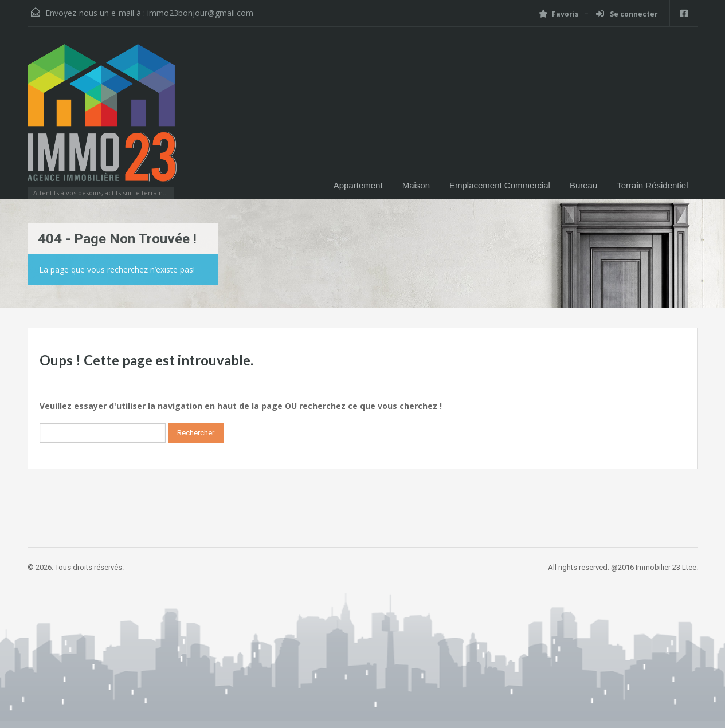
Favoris (559, 14)
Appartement (358, 185)
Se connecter (627, 14)
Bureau (583, 185)
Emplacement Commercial (500, 185)
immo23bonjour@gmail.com (200, 13)
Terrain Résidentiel (652, 185)
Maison (416, 185)
